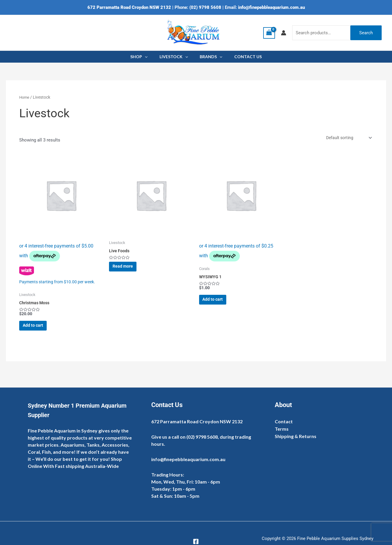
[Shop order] (346, 138)
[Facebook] (196, 541)
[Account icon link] (284, 33)
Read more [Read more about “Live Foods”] (129, 271)
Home (25, 97)
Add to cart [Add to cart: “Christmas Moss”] (39, 331)
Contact (284, 421)
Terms (282, 429)
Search (366, 33)
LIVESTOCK (175, 57)
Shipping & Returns (296, 437)
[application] (150, 57)
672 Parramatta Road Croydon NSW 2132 (129, 7)
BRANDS (209, 57)
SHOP (144, 57)
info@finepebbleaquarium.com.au (271, 7)
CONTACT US (243, 57)
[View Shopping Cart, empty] (269, 33)
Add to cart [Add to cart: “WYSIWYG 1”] (219, 303)
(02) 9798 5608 (205, 7)
